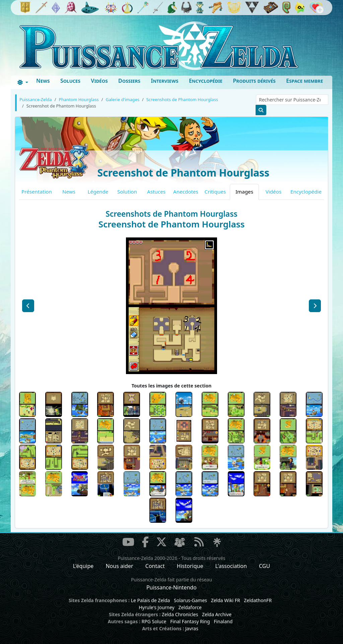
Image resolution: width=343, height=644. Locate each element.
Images (244, 192)
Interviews (164, 81)
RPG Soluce (154, 621)
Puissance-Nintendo (171, 587)
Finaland (223, 621)
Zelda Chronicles (180, 614)
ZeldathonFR (258, 600)
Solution (127, 192)
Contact (155, 566)
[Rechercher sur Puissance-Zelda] (292, 100)
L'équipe (83, 566)
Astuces (156, 192)
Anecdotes (186, 192)
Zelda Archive (217, 614)
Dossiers (129, 81)
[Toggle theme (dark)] (23, 82)
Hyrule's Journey (157, 607)
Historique (190, 566)
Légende (98, 192)
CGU (264, 566)
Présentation (37, 192)
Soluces (70, 81)
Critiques (215, 192)
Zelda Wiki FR (226, 600)
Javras (192, 628)
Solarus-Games (190, 600)
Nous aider (119, 566)
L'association (231, 566)
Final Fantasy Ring (190, 621)
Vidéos (99, 81)
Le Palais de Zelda (151, 600)
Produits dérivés (254, 81)
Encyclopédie (206, 81)
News (43, 81)
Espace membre (304, 81)
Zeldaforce (190, 607)
